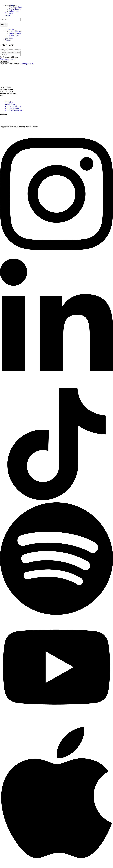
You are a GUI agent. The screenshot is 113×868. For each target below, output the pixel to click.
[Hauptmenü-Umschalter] (4, 25)
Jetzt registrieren (27, 64)
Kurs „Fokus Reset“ (12, 108)
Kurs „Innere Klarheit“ (13, 106)
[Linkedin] (56, 387)
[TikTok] (56, 499)
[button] (10, 5)
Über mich (9, 102)
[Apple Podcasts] (56, 867)
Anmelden (4, 61)
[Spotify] (56, 616)
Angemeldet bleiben (10, 57)
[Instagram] (56, 257)
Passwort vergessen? (8, 59)
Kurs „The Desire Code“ (14, 110)
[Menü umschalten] (16, 6)
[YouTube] (56, 716)
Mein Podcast (10, 104)
